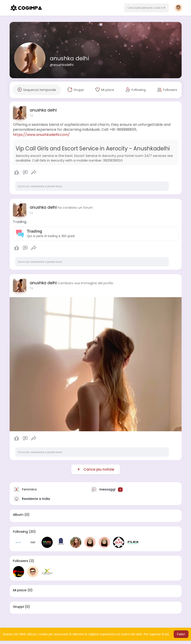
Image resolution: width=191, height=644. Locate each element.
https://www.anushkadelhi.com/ (41, 135)
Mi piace (20, 590)
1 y (31, 115)
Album (18, 515)
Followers (21, 561)
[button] (146, 8)
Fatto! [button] (181, 634)
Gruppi (18, 607)
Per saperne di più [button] (156, 634)
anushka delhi (69, 58)
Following (20, 532)
